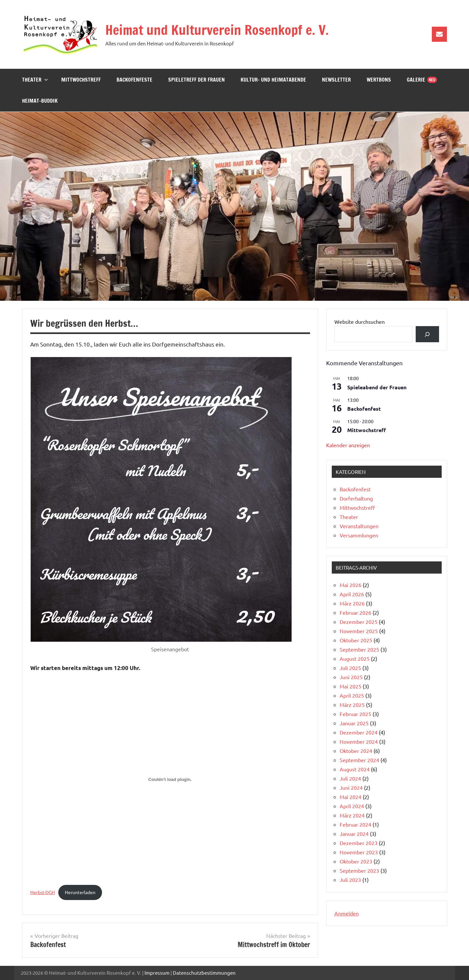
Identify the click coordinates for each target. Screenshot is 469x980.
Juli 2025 (350, 668)
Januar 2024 (354, 834)
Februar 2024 (355, 824)
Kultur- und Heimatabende (273, 80)
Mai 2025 (351, 686)
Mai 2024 (351, 797)
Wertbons (379, 80)
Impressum (157, 973)
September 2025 (359, 649)
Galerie (416, 80)
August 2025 (355, 658)
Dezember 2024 (359, 732)
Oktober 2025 (356, 640)
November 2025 (359, 631)
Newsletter (336, 80)
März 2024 (352, 815)
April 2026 (352, 594)
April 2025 (352, 695)
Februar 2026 (355, 612)
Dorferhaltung (356, 498)
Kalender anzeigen (348, 445)
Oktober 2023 (356, 861)
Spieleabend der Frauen (377, 387)
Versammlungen (359, 535)
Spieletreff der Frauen (196, 80)
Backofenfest (364, 409)
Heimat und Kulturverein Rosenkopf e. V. (217, 30)
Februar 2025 (355, 714)
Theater (35, 80)
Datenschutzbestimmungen (204, 973)
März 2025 (352, 705)
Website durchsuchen (360, 322)
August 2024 (355, 769)
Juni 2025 (351, 677)
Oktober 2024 (356, 751)
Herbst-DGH (43, 892)
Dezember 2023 (359, 843)
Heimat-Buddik (40, 101)
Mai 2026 (351, 585)
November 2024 (359, 741)
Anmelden (347, 913)
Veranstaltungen (359, 526)
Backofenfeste (134, 80)
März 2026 (352, 603)
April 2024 (352, 806)
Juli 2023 (350, 880)
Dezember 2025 (359, 622)
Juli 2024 (350, 778)
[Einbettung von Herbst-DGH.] (170, 780)
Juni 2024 (351, 787)
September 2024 (359, 760)
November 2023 (359, 852)
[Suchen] (427, 334)
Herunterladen (80, 892)
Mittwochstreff (81, 80)
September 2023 (359, 870)
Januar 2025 (354, 723)
